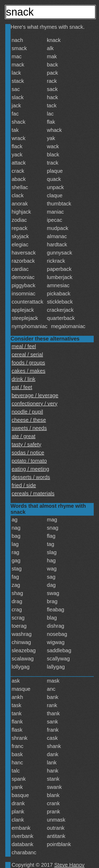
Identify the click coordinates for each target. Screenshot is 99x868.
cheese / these (29, 420)
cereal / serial (27, 354)
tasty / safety (26, 444)
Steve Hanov (70, 865)
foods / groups (28, 363)
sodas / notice (28, 453)
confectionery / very (34, 404)
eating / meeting (30, 469)
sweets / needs (29, 428)
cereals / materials (33, 493)
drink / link (23, 379)
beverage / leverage (35, 395)
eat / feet (22, 387)
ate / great (23, 436)
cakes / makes (29, 371)
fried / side (24, 485)
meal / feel (24, 346)
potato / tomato (29, 461)
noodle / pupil (27, 412)
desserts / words (31, 477)
